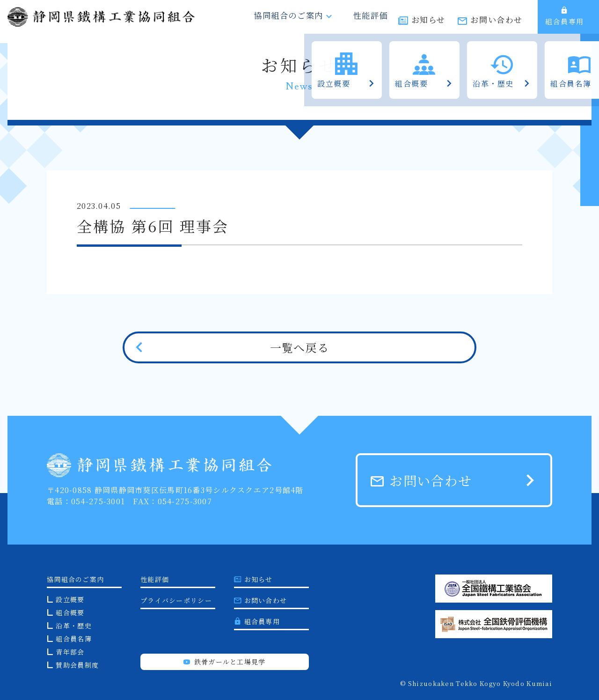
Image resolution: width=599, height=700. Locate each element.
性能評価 (369, 22)
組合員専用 (565, 21)
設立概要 (70, 599)
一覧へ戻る (299, 347)
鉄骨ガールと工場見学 (224, 662)
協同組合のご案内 (299, 22)
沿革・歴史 (73, 626)
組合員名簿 (73, 639)
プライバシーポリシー (176, 600)
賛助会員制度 (77, 665)
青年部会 (70, 652)
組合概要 (70, 612)
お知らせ (428, 22)
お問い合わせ (497, 22)
